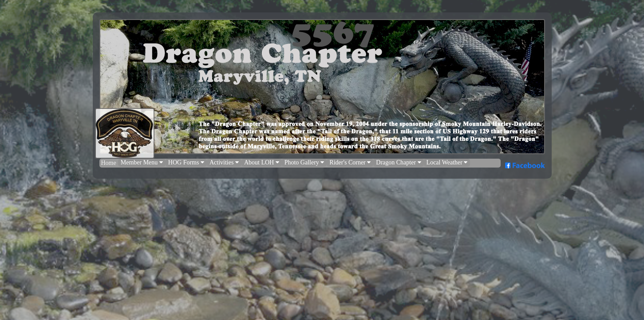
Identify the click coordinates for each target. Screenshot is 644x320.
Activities (224, 162)
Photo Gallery (304, 162)
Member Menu (142, 162)
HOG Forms (186, 162)
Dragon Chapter (398, 162)
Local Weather (447, 162)
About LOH (262, 162)
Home (109, 163)
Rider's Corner (350, 162)
